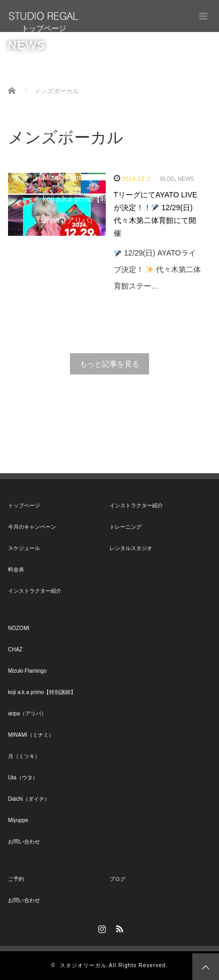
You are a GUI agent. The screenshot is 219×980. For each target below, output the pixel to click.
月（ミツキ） (65, 263)
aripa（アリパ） (70, 220)
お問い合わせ (44, 348)
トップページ (44, 28)
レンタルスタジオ (131, 548)
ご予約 (16, 879)
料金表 (33, 92)
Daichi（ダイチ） (72, 306)
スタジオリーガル (83, 965)
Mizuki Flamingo (70, 178)
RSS (119, 927)
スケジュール (44, 71)
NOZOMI (58, 135)
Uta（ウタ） (64, 284)
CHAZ (53, 156)
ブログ (118, 879)
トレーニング (126, 527)
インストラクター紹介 (59, 114)
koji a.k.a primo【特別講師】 (90, 199)
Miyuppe (57, 327)
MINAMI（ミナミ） (75, 242)
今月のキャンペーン (55, 50)
